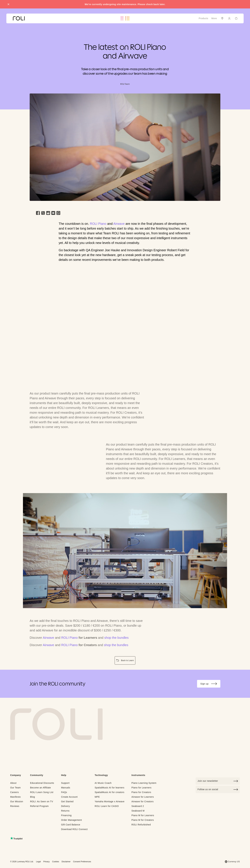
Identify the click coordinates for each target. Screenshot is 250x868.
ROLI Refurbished (141, 825)
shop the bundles (116, 638)
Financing (66, 815)
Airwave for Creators (142, 801)
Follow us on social (218, 790)
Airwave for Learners (143, 797)
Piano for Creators (141, 792)
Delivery (65, 806)
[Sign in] (229, 18)
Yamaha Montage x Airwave (110, 801)
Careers (15, 792)
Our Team (15, 788)
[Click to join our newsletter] (218, 781)
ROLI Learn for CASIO (107, 806)
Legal (38, 862)
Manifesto (15, 797)
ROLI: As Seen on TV (42, 801)
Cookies (56, 862)
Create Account (69, 797)
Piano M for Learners (143, 815)
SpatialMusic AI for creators (110, 792)
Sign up (210, 684)
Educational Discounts (42, 783)
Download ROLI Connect (74, 829)
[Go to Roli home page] (56, 724)
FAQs (64, 792)
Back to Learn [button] (126, 661)
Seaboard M (138, 811)
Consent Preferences (82, 862)
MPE (97, 797)
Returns (65, 811)
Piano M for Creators (143, 820)
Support (65, 783)
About (13, 783)
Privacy (46, 862)
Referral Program (39, 806)
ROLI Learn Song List (42, 792)
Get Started (67, 801)
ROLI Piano (98, 224)
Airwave (119, 224)
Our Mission (17, 801)
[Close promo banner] (8, 4)
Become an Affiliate (40, 788)
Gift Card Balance (71, 825)
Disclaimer (66, 862)
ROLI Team (125, 84)
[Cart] (236, 18)
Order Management (71, 820)
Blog (33, 797)
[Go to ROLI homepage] (19, 18)
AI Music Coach (103, 783)
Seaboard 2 (138, 806)
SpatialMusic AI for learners (110, 788)
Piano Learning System (144, 783)
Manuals (66, 788)
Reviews (15, 806)
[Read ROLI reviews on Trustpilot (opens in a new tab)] (16, 838)
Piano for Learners (141, 788)
